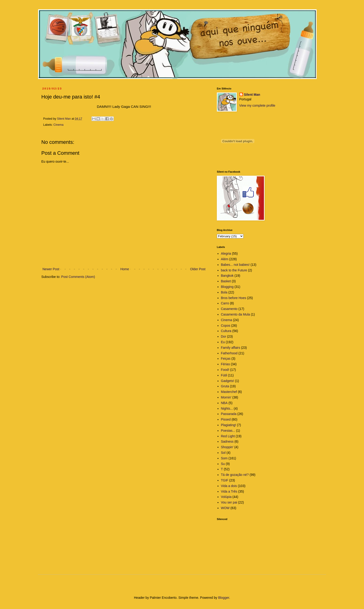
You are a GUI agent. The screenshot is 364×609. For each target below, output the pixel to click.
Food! (225, 370)
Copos (226, 326)
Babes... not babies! (235, 265)
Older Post (198, 269)
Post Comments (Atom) (78, 277)
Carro (225, 303)
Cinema (58, 125)
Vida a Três (229, 491)
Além (225, 259)
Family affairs (231, 348)
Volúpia (226, 497)
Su (223, 464)
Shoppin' (227, 447)
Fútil (224, 375)
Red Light (228, 436)
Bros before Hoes (234, 298)
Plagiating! (229, 425)
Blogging (227, 287)
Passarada (229, 414)
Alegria (226, 253)
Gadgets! (228, 381)
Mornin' (226, 397)
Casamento (229, 309)
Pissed (226, 419)
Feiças (226, 359)
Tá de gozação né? (235, 475)
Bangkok (227, 276)
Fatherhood (229, 353)
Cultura (226, 331)
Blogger (224, 598)
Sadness (227, 441)
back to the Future (234, 270)
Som (224, 458)
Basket (226, 281)
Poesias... (228, 431)
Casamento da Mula (236, 314)
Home (125, 269)
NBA (224, 403)
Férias (226, 364)
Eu (223, 342)
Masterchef (229, 392)
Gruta (225, 386)
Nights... (227, 408)
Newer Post (51, 269)
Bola (224, 292)
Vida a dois (229, 486)
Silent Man (252, 95)
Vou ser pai (229, 502)
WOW (225, 508)
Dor (224, 336)
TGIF (225, 480)
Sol (223, 453)
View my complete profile (257, 105)
